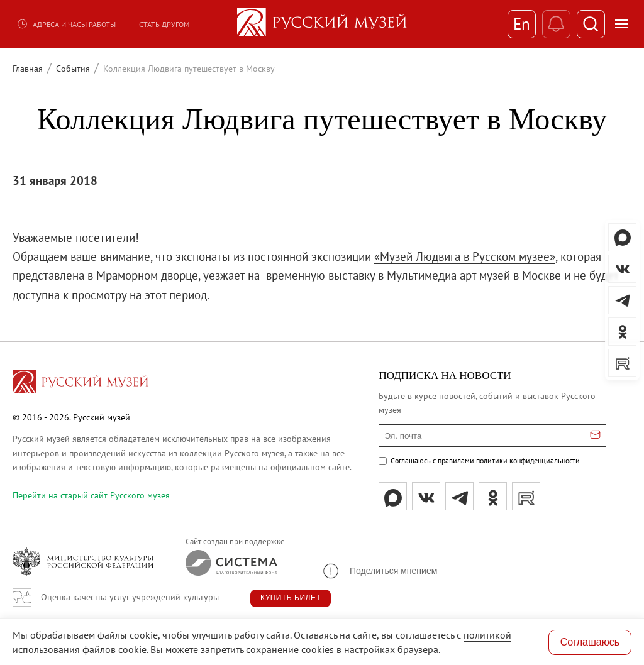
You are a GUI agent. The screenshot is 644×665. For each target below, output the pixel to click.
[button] (379, 571)
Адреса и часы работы (66, 24)
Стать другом (164, 24)
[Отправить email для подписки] (595, 436)
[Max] (393, 496)
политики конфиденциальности (528, 460)
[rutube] (526, 496)
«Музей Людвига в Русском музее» (465, 256)
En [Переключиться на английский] (522, 24)
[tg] (459, 496)
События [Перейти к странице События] (73, 69)
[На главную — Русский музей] (322, 24)
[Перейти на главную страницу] (80, 383)
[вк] (426, 496)
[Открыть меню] (621, 24)
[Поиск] (591, 24)
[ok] (493, 496)
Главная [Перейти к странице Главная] (28, 69)
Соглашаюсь (590, 642)
